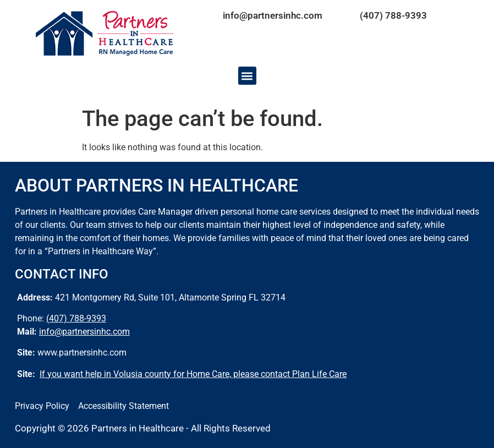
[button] (247, 76)
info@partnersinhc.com (273, 15)
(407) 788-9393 (393, 15)
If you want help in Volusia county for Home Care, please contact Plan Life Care (193, 374)
